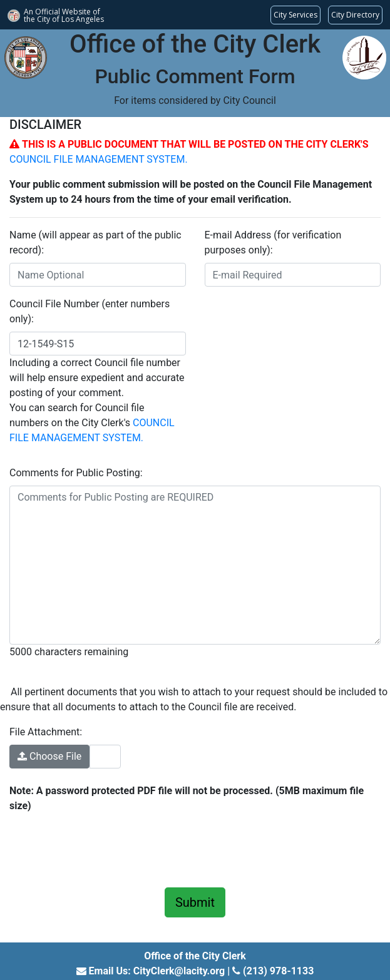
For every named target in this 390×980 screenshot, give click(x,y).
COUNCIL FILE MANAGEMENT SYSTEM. (99, 159)
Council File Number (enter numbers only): (90, 311)
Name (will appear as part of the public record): (95, 242)
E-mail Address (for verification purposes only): (273, 242)
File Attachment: (46, 732)
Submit (195, 902)
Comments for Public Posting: (76, 473)
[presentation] (105, 848)
